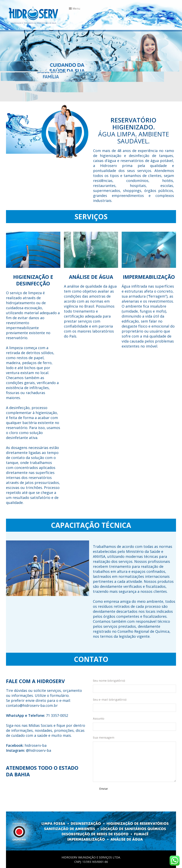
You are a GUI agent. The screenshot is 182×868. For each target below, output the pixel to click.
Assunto (134, 724)
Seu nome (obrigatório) (134, 686)
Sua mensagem (134, 759)
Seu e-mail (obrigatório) (134, 705)
